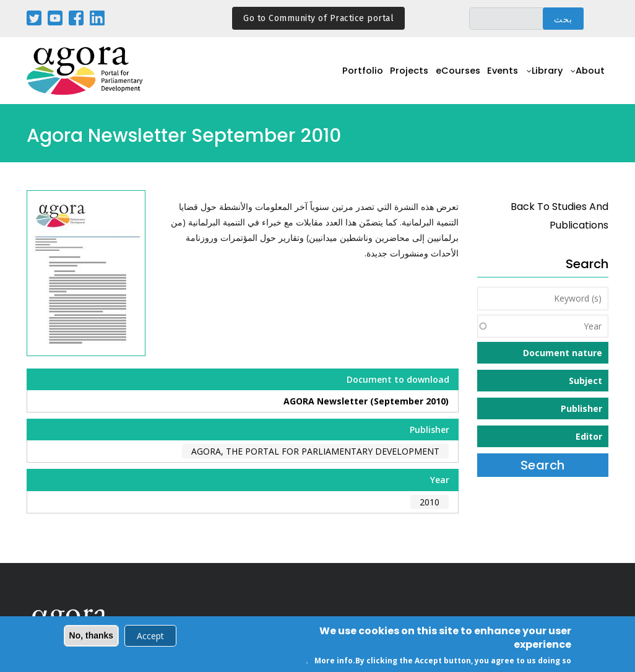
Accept (150, 636)
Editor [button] (589, 436)
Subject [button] (585, 381)
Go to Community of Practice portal (318, 18)
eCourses (443, 78)
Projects (389, 78)
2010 (430, 502)
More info (334, 661)
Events (492, 78)
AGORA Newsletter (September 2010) (366, 401)
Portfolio (338, 78)
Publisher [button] (581, 408)
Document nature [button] (563, 353)
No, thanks (92, 636)
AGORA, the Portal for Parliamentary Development (315, 451)
